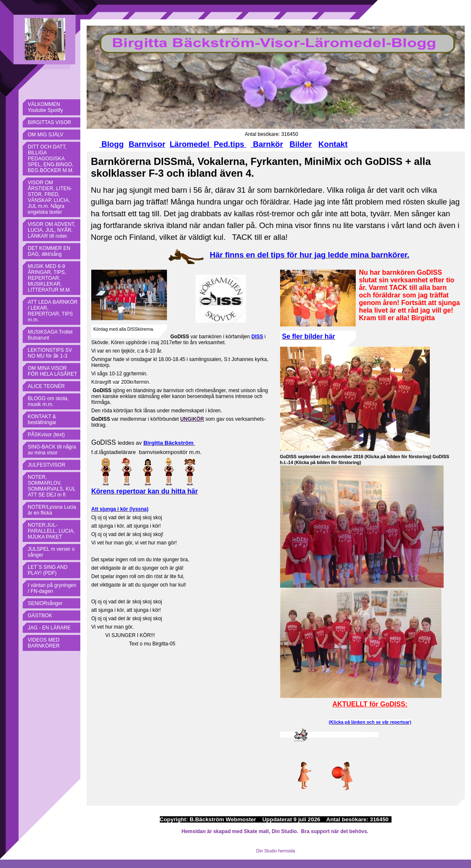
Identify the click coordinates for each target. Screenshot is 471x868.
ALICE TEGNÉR (46, 386)
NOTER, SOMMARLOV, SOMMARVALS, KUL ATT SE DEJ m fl (52, 486)
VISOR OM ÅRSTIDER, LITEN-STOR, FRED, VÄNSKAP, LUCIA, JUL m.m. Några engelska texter (50, 197)
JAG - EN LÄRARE (49, 628)
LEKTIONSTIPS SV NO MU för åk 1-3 (50, 353)
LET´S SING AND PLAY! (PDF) (48, 570)
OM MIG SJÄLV (45, 135)
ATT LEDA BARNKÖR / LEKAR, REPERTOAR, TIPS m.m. (53, 311)
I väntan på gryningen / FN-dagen (52, 588)
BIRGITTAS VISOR (49, 122)
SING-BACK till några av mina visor (52, 450)
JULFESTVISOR (46, 465)
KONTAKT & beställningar (42, 419)
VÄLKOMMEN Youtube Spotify (45, 107)
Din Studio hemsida (275, 851)
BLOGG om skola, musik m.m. (48, 401)
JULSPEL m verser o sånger (51, 552)
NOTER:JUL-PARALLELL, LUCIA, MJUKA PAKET (51, 531)
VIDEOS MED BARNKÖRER (44, 643)
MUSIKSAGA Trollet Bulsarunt (50, 335)
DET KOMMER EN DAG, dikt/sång (49, 251)
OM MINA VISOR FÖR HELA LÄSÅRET (52, 371)
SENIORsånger (45, 603)
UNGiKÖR (192, 419)
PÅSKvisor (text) (46, 435)
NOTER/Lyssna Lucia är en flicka (52, 510)
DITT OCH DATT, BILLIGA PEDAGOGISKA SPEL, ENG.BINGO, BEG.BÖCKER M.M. (51, 159)
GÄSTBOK (40, 616)
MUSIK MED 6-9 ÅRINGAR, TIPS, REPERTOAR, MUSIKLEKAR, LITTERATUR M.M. (49, 278)
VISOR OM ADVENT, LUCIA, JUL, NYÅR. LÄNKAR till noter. (52, 230)
